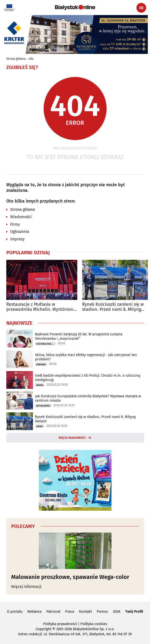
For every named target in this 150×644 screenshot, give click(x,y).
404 (31, 59)
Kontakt (85, 611)
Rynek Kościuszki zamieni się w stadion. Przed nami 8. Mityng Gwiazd (85, 419)
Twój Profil (134, 611)
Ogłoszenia (20, 232)
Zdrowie (41, 364)
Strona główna (16, 59)
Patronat (53, 611)
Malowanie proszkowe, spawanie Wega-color (70, 577)
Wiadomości (21, 217)
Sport (40, 426)
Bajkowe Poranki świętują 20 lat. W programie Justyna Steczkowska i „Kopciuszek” (79, 336)
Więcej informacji (26, 587)
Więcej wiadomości (72, 438)
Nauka (40, 385)
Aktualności (43, 406)
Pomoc (102, 611)
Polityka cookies (94, 624)
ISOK (117, 611)
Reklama (34, 611)
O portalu (15, 611)
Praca (70, 611)
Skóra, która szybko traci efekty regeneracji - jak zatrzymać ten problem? (86, 357)
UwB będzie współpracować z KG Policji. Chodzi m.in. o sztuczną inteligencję (87, 378)
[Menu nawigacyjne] (141, 8)
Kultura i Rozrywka (46, 344)
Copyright (43, 629)
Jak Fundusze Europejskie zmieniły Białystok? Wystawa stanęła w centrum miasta (88, 398)
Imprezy (17, 239)
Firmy (15, 224)
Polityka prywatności (60, 624)
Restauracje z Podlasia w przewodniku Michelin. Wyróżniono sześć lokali (41, 307)
